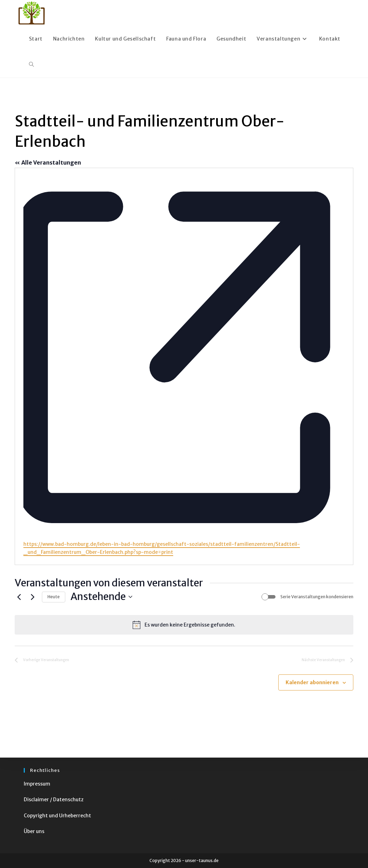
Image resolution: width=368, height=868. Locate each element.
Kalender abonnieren (312, 682)
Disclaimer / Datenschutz (54, 800)
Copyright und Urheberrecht (57, 816)
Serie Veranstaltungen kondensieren (317, 597)
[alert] (184, 625)
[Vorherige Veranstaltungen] (19, 597)
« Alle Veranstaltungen (48, 162)
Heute (54, 597)
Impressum (37, 784)
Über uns (34, 831)
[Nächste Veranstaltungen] (32, 597)
